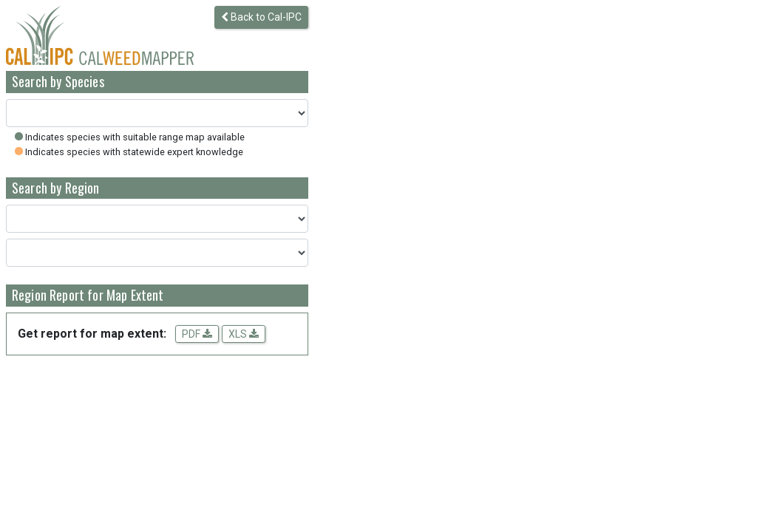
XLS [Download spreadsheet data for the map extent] (244, 334)
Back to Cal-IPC (261, 17)
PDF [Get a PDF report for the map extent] (197, 334)
